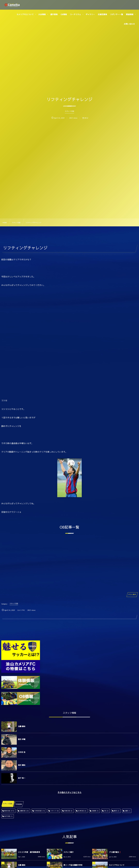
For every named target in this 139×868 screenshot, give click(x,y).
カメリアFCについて (117, 865)
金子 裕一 (22, 778)
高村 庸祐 (22, 765)
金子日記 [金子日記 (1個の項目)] (8, 816)
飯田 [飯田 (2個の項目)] (117, 811)
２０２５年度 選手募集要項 (29, 852)
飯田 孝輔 (22, 739)
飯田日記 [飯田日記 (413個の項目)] (9, 811)
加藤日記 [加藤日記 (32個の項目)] (24, 811)
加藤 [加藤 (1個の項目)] (128, 811)
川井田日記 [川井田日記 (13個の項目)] (40, 811)
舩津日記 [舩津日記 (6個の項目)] (82, 811)
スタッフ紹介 (69, 852)
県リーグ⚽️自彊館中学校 (73, 865)
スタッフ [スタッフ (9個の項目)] (55, 811)
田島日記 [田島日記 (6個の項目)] (68, 811)
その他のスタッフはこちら (69, 793)
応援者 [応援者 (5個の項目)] (95, 811)
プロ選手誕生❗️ (115, 852)
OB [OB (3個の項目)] (106, 811)
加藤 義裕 (22, 726)
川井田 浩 (22, 752)
